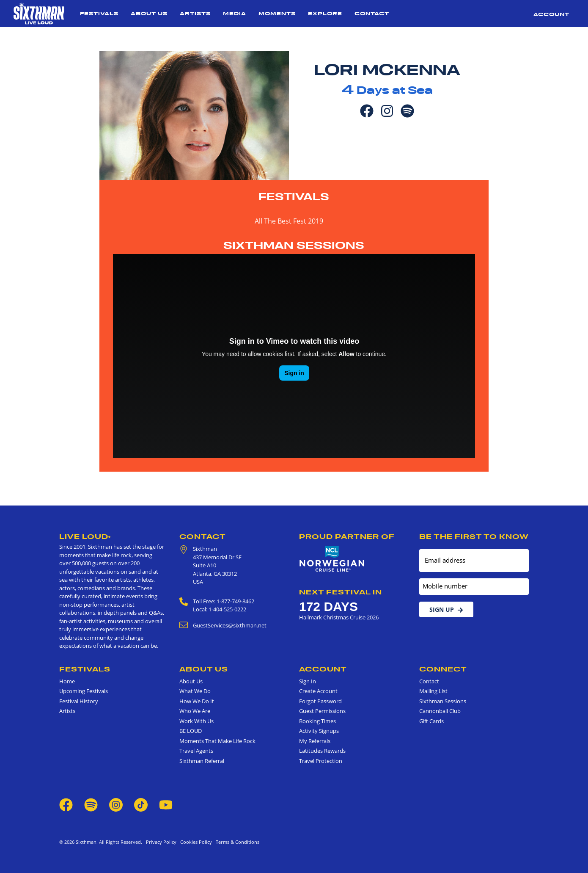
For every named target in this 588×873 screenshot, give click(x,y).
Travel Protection (321, 761)
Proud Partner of (347, 536)
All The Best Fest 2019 (289, 221)
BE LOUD (191, 731)
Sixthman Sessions (294, 245)
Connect (443, 669)
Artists (195, 13)
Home (67, 681)
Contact (372, 13)
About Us (149, 13)
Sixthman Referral (202, 761)
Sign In (308, 681)
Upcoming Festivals (84, 691)
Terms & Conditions (236, 842)
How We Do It (197, 701)
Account (551, 14)
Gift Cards (431, 721)
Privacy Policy (161, 842)
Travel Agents (196, 751)
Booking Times (317, 721)
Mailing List (433, 691)
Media (235, 13)
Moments (277, 13)
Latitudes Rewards (322, 751)
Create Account (318, 691)
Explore (325, 13)
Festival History (79, 701)
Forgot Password (320, 701)
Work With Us (196, 721)
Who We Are (195, 711)
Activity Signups (319, 731)
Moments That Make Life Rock (217, 741)
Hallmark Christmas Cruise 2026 (339, 617)
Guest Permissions (322, 711)
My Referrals (315, 741)
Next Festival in (341, 592)
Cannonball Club (440, 711)
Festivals (99, 13)
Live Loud (85, 536)
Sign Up (446, 609)
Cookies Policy (195, 842)
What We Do (195, 691)
